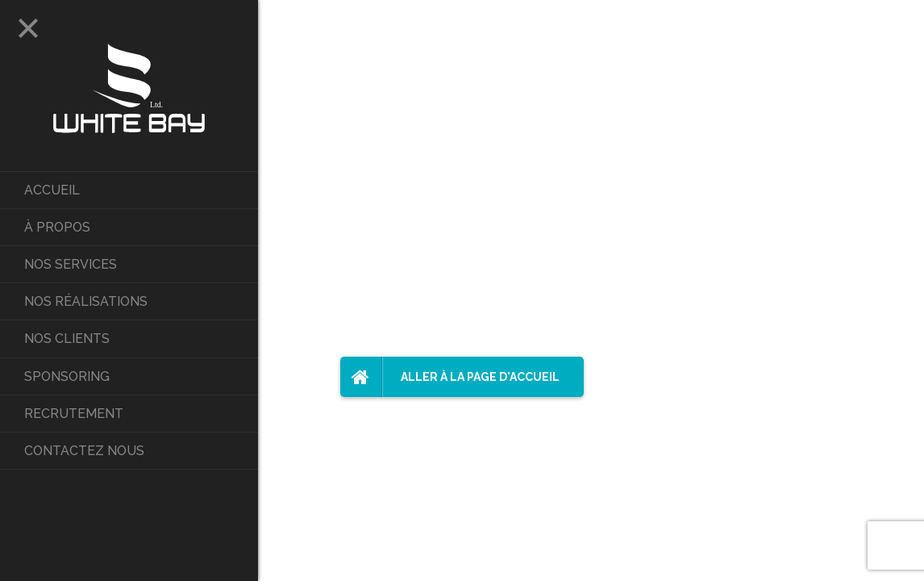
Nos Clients (67, 339)
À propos (57, 227)
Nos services (71, 264)
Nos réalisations (86, 301)
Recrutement (74, 414)
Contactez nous (84, 451)
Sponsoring (67, 376)
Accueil (52, 190)
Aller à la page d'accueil (450, 377)
